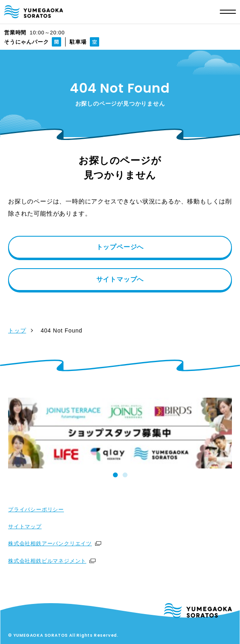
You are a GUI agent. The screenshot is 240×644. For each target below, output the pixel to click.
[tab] (115, 475)
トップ (17, 330)
